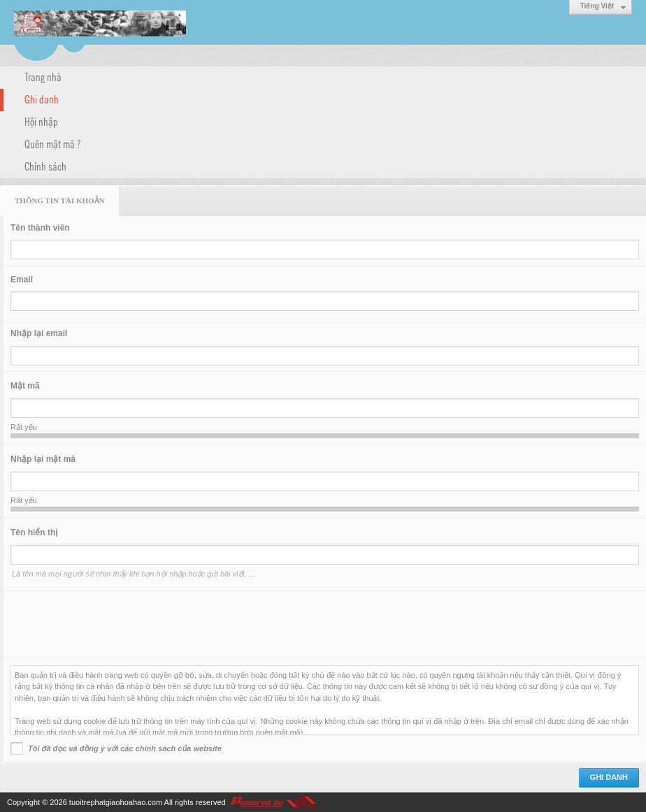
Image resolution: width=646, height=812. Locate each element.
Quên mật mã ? (52, 143)
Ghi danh (42, 99)
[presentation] (117, 623)
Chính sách (45, 166)
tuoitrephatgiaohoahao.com (116, 802)
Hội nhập (41, 121)
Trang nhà (43, 76)
